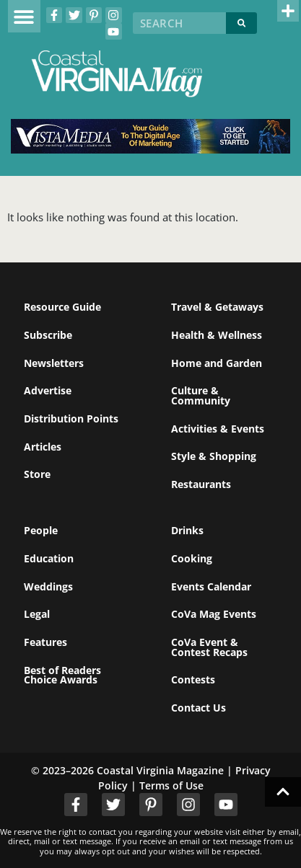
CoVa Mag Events (214, 614)
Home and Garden (217, 363)
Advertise (48, 390)
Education (49, 558)
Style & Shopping (214, 456)
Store (37, 474)
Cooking (192, 558)
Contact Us (199, 708)
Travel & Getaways (217, 307)
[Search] (241, 23)
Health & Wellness (217, 335)
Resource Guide (62, 307)
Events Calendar (211, 586)
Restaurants (201, 484)
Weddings (48, 586)
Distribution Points (71, 418)
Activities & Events (218, 429)
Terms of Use (171, 785)
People (41, 530)
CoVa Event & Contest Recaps (209, 647)
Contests (193, 679)
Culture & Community (201, 395)
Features (45, 642)
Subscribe (48, 335)
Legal (37, 614)
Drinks (187, 530)
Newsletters (54, 363)
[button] (24, 16)
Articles (43, 447)
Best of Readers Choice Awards (62, 675)
